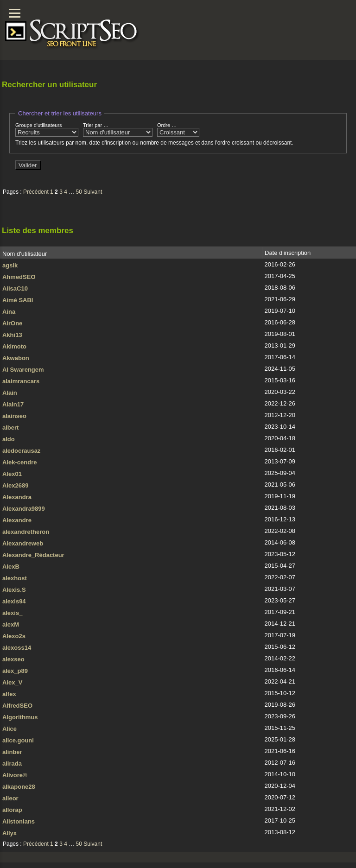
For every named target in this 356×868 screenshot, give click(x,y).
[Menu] (15, 13)
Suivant (93, 192)
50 (79, 192)
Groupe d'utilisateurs (47, 130)
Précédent (36, 192)
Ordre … (178, 130)
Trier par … (118, 130)
